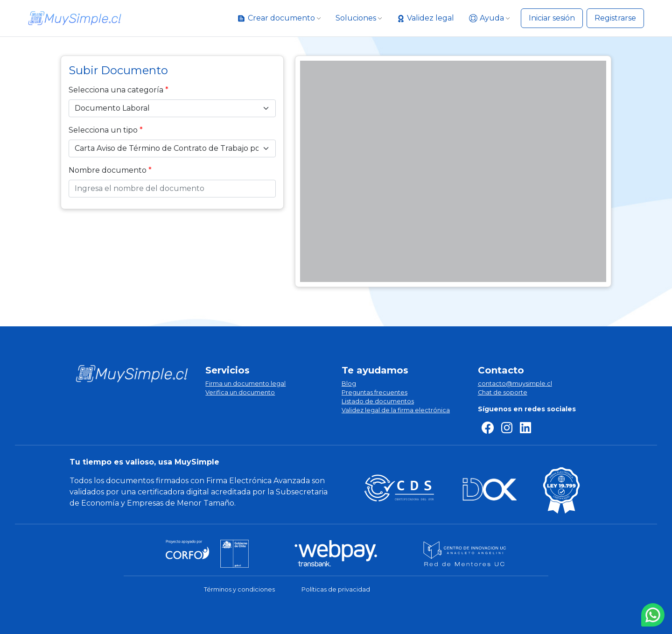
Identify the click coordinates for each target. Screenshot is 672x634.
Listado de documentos (378, 401)
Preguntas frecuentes (374, 392)
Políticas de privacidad (336, 589)
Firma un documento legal (245, 384)
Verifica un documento (240, 392)
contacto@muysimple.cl (515, 384)
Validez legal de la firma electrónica (396, 410)
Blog (349, 384)
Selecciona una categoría (116, 90)
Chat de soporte (503, 392)
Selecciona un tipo (103, 130)
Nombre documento (108, 170)
